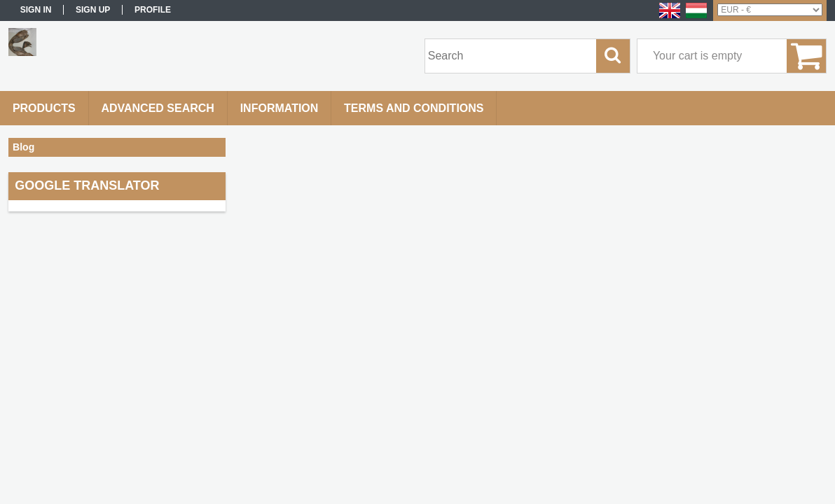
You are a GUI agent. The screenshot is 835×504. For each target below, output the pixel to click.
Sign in (36, 10)
